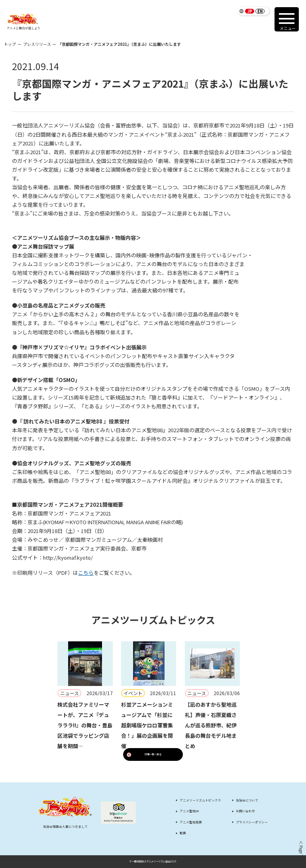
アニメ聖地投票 (191, 822)
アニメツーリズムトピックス (200, 800)
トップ (10, 44)
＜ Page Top (300, 850)
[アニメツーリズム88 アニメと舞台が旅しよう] (23, 21)
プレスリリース (37, 44)
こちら (86, 573)
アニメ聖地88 (189, 811)
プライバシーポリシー (252, 822)
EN (260, 11)
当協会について (247, 800)
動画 (183, 833)
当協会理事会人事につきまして (65, 826)
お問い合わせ (245, 811)
